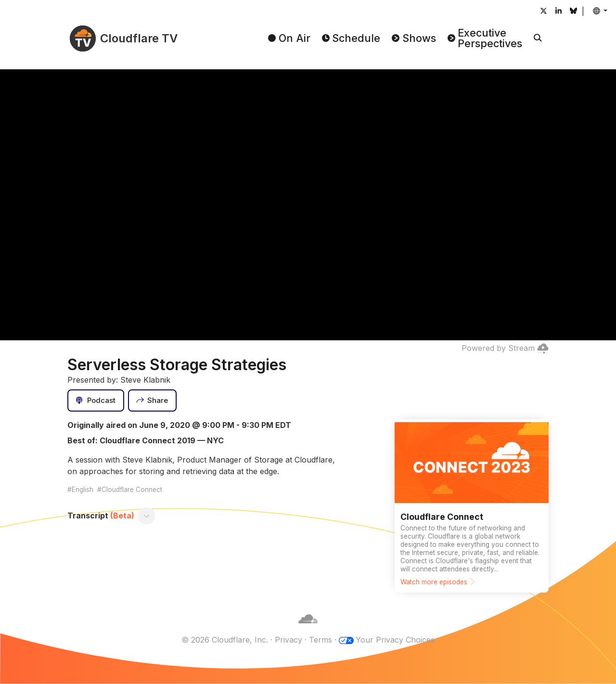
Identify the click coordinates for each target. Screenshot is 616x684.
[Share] (153, 400)
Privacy (289, 640)
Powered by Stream (505, 348)
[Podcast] (96, 400)
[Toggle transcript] (147, 516)
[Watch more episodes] (472, 506)
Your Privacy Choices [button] (395, 640)
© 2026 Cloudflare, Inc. (225, 640)
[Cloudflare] (308, 628)
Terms (321, 640)
